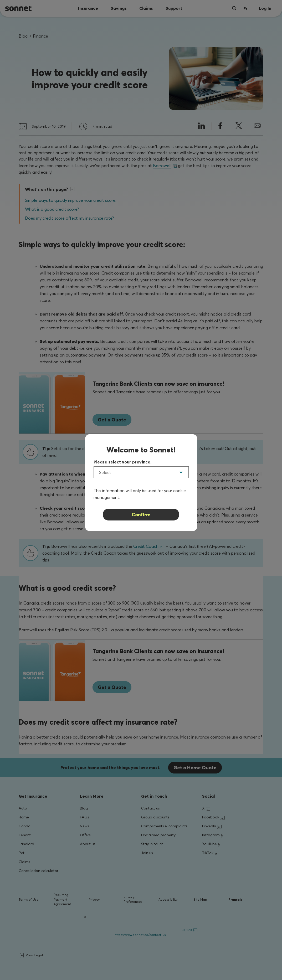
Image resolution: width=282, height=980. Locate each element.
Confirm (141, 515)
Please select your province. (122, 462)
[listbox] (141, 472)
